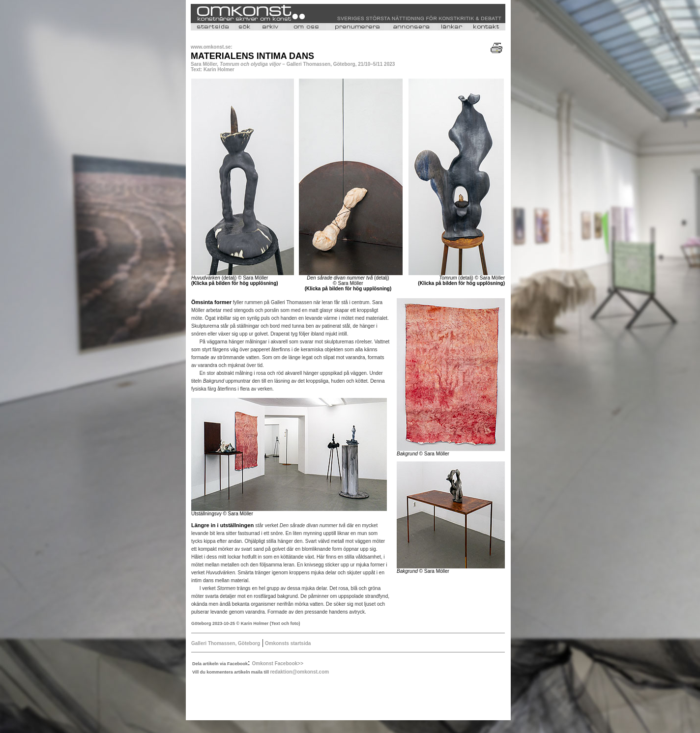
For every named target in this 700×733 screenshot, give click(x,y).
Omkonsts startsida (287, 643)
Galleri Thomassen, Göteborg (226, 643)
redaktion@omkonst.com (299, 672)
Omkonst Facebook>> (278, 663)
